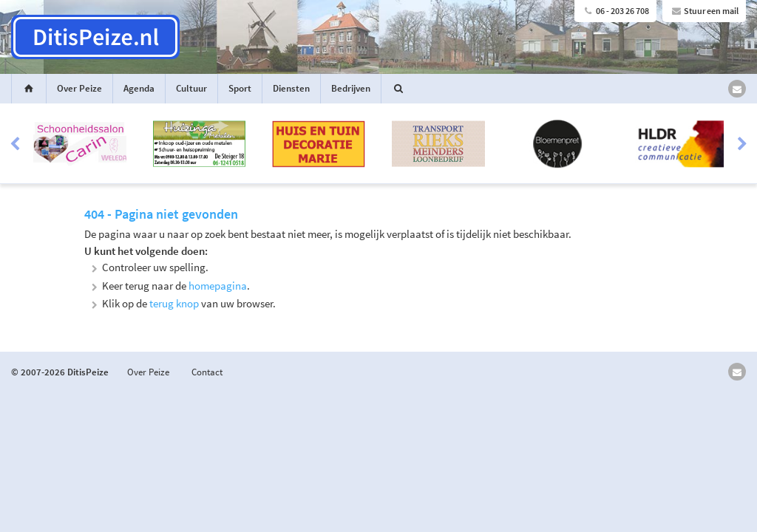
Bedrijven (351, 88)
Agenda (139, 88)
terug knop (174, 303)
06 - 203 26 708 (615, 11)
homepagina (218, 286)
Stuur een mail (704, 11)
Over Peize (79, 88)
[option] (378, 144)
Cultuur (191, 88)
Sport (240, 88)
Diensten (291, 88)
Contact (207, 372)
